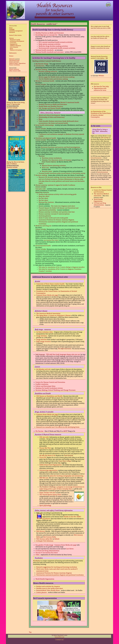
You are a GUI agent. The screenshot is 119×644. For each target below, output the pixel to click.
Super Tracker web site (47, 493)
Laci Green (70, 549)
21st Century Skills (50, 537)
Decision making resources (48, 71)
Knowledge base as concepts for (46, 35)
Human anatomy (41, 185)
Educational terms (14, 60)
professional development (17, 41)
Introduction (40, 66)
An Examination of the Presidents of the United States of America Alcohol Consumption (101, 114)
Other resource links (15, 71)
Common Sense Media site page (47, 295)
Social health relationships (45, 125)
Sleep (40, 119)
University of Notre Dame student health (50, 284)
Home (11, 28)
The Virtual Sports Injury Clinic (50, 494)
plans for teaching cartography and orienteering (67, 476)
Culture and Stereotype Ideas (45, 386)
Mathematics (13, 53)
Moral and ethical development (49, 115)
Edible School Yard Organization (51, 465)
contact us (60, 640)
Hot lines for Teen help (101, 86)
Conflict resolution (42, 384)
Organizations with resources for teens (100, 89)
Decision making (41, 69)
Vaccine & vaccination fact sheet (47, 553)
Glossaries (12, 59)
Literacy (12, 38)
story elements (14, 47)
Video (37, 555)
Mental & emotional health (45, 81)
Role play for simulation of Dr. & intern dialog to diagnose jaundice (62, 267)
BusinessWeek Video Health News (48, 590)
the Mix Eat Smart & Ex (47, 455)
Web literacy (41, 531)
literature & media (15, 40)
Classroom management (16, 31)
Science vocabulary (15, 65)
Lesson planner (42, 592)
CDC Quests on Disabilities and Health (49, 396)
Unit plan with (41, 189)
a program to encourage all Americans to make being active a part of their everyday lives (62, 488)
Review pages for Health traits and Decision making (56, 77)
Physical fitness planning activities (54, 165)
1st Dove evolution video (45, 332)
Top (30, 632)
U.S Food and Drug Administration (47, 551)
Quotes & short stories (15, 35)
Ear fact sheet (43, 198)
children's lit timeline (16, 50)
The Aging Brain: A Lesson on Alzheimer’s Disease (53, 315)
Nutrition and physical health (46, 138)
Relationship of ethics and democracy (52, 117)
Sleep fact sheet (44, 196)
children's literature (15, 46)
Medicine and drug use (43, 226)
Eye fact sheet (43, 200)
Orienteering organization (48, 470)
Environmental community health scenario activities (57, 48)
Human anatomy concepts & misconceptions (54, 214)
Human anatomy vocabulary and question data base (57, 212)
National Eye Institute (46, 202)
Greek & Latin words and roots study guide (53, 218)
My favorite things (42, 64)
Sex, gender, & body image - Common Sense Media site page (56, 545)
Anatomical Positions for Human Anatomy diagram (56, 220)
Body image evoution (43, 341)
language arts (14, 44)
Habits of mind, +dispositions (17, 63)
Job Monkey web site (43, 369)
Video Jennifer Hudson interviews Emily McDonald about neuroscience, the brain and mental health (59, 122)
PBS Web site (44, 478)
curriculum (13, 43)
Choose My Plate (45, 448)
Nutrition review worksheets (52, 158)
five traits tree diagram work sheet (63, 206)
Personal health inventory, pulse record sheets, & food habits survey (62, 173)
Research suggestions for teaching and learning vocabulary (57, 567)
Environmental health (43, 246)
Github (57, 539)
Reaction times (47, 171)
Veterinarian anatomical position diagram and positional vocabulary (60, 575)
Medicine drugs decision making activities (53, 46)
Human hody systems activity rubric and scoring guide (58, 194)
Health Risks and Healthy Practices (51, 106)
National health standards (44, 50)
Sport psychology (45, 505)
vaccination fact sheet (51, 240)
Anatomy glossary (45, 216)
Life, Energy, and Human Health (50, 108)
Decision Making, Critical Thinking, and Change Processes (55, 390)
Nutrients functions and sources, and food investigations (60, 147)
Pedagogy (12, 29)
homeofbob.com (60, 637)
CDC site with (44, 437)
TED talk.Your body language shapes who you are (63, 354)
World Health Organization (45, 579)
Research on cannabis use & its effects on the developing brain (58, 427)
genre (11, 49)
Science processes (14, 62)
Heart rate (46, 167)
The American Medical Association (48, 313)
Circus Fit (43, 457)
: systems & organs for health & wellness (61, 185)
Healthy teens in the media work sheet (50, 588)
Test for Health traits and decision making (53, 79)
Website (101, 76)
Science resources (14, 69)
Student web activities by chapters (48, 586)
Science (11, 56)
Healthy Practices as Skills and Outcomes (50, 33)
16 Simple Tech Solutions (45, 541)
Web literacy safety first (44, 539)
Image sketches (42, 336)
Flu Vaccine (39, 431)
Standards (12, 32)
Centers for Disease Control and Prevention (50, 382)
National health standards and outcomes (50, 52)
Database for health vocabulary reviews (49, 388)
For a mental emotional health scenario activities (56, 42)
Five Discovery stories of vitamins (60, 160)
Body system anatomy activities (49, 44)
